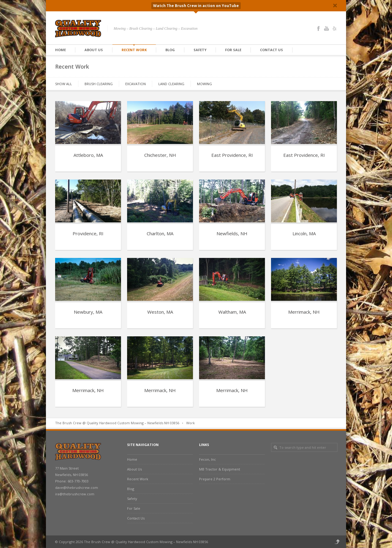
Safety (200, 50)
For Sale (233, 50)
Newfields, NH (232, 233)
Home (60, 50)
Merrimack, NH (304, 312)
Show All (64, 84)
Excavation (136, 84)
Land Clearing (171, 84)
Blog (170, 50)
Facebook (318, 28)
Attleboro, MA (88, 155)
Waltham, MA (232, 312)
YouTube (326, 28)
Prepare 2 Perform (215, 479)
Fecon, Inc (207, 459)
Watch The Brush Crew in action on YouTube (196, 6)
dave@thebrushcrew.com (77, 488)
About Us (94, 50)
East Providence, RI (232, 155)
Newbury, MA (88, 312)
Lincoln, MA (304, 233)
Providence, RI (88, 233)
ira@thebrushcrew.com (75, 494)
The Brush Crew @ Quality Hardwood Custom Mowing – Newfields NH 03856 (117, 423)
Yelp (334, 28)
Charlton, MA (160, 233)
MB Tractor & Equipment (220, 469)
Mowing (204, 84)
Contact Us (271, 50)
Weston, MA (160, 312)
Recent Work (134, 50)
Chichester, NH (160, 155)
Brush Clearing (99, 84)
